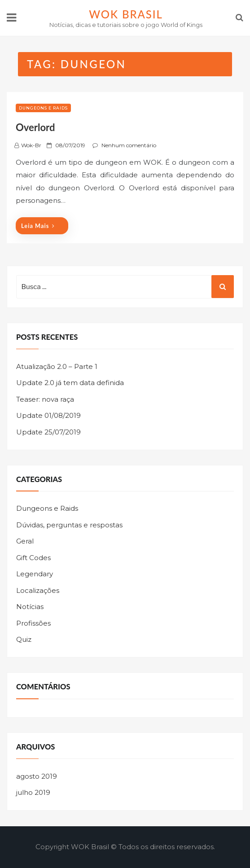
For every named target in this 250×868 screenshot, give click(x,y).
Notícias (30, 607)
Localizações (38, 590)
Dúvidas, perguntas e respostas (69, 525)
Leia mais (38, 226)
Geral (25, 541)
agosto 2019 (37, 776)
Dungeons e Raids (43, 108)
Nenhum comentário (129, 145)
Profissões (33, 623)
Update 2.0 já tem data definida (70, 383)
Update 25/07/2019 (48, 432)
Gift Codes (33, 558)
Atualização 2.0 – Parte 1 (57, 366)
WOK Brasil (126, 14)
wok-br (31, 145)
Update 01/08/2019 (48, 415)
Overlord (35, 127)
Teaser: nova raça (45, 399)
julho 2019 (33, 792)
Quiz (24, 639)
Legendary (35, 574)
